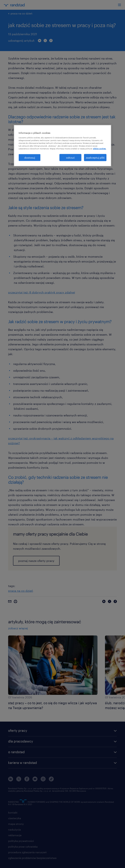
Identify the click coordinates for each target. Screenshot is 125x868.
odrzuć (70, 157)
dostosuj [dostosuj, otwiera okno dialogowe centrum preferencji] (30, 157)
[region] (62, 146)
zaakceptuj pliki (95, 157)
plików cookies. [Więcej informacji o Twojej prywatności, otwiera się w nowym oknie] (100, 148)
